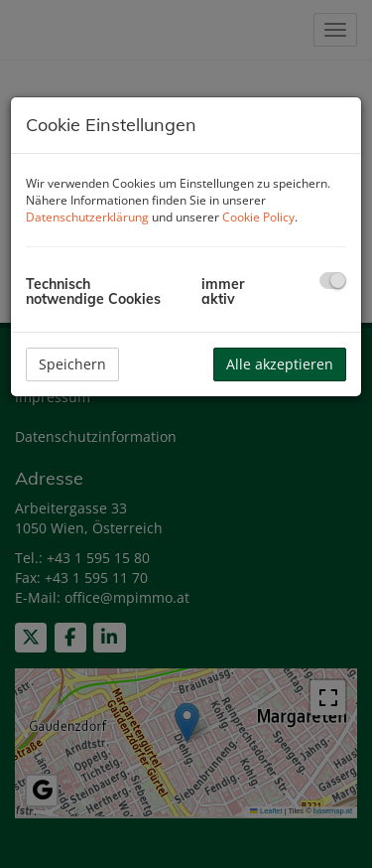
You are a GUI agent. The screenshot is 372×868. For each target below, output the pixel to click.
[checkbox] (333, 281)
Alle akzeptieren (280, 364)
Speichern (72, 364)
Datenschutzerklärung (87, 217)
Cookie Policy (258, 217)
